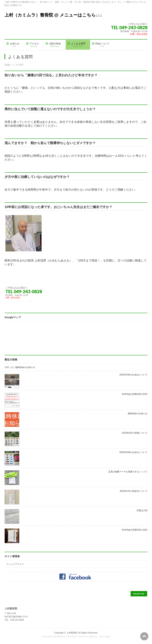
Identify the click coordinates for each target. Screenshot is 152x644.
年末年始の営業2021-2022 (135, 530)
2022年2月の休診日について (133, 491)
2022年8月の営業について (135, 433)
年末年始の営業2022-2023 (135, 394)
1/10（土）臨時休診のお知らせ (20, 367)
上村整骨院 (72, 633)
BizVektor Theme (76, 637)
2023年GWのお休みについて (133, 375)
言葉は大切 (142, 510)
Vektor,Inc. (93, 637)
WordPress (59, 637)
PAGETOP (139, 594)
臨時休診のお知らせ (138, 414)
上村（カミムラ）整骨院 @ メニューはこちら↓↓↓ (53, 15)
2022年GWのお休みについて (133, 452)
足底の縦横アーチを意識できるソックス (128, 472)
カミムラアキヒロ (15, 564)
